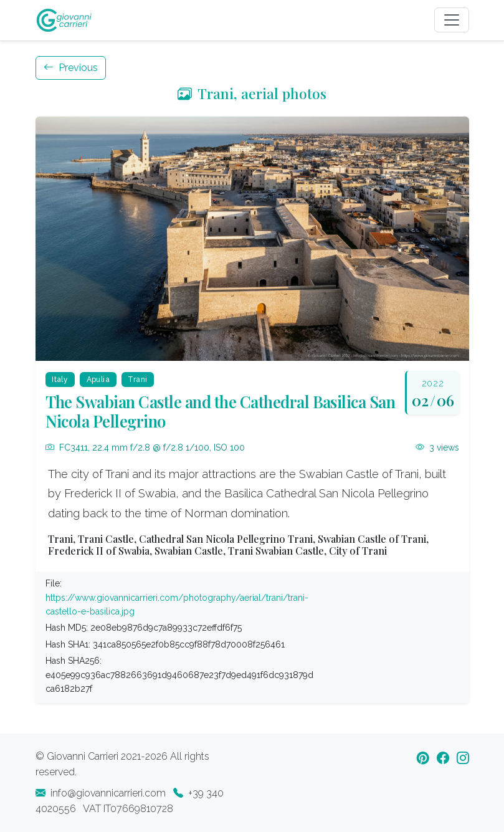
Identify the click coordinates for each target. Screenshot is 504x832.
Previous (71, 68)
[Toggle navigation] (452, 20)
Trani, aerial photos (252, 93)
